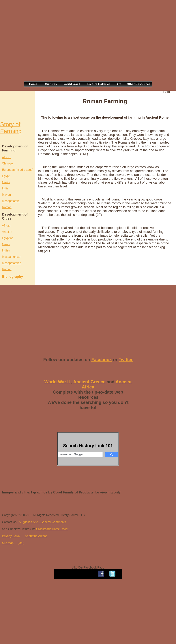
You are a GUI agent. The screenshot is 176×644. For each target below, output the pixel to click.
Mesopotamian (12, 263)
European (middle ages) (18, 170)
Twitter (126, 360)
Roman (7, 207)
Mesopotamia (11, 201)
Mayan (6, 195)
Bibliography (12, 277)
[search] (80, 455)
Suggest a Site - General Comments (42, 522)
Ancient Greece (89, 382)
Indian (6, 250)
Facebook (102, 360)
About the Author (36, 536)
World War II (57, 382)
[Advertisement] (37, 44)
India (5, 188)
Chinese (7, 163)
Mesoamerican (12, 257)
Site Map (8, 543)
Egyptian (8, 238)
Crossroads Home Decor (52, 529)
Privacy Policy (11, 536)
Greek (6, 182)
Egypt (6, 176)
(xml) (21, 543)
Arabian (7, 232)
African (7, 157)
